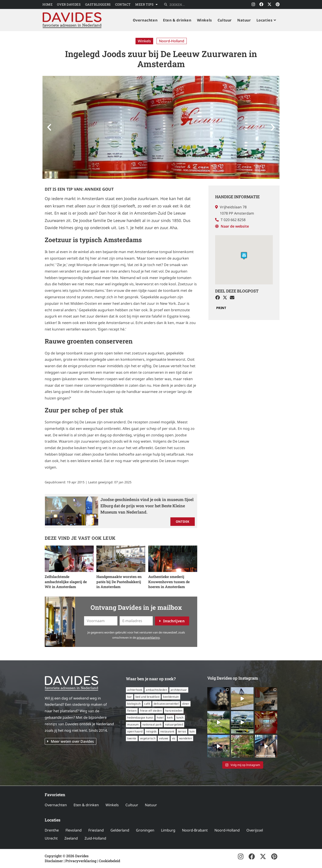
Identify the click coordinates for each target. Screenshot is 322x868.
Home (48, 4)
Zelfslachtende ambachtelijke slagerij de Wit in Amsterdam (66, 582)
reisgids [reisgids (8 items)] (151, 731)
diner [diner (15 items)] (186, 704)
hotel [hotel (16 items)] (160, 718)
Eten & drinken (86, 805)
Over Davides (69, 4)
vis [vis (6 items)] (174, 738)
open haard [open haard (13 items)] (135, 731)
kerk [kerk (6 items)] (170, 718)
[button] (49, 127)
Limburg (168, 830)
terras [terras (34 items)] (182, 731)
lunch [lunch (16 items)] (180, 718)
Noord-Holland (172, 41)
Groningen (145, 830)
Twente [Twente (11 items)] (132, 738)
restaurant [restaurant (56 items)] (167, 731)
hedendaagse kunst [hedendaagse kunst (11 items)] (140, 718)
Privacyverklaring (81, 861)
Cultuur (132, 805)
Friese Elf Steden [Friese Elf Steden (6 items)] (151, 711)
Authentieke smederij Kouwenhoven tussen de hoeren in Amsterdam (169, 582)
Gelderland (120, 830)
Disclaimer (54, 861)
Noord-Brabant (195, 830)
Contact (123, 4)
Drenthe (52, 830)
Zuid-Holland (95, 838)
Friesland (96, 830)
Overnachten (56, 805)
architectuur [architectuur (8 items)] (179, 690)
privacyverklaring (148, 638)
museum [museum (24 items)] (133, 724)
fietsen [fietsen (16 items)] (132, 711)
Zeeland (71, 838)
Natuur (151, 805)
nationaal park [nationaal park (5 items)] (152, 724)
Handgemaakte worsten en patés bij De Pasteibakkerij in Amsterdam (119, 582)
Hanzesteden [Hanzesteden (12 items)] (174, 711)
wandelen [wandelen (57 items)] (185, 738)
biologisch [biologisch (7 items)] (134, 704)
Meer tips (147, 4)
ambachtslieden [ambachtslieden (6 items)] (156, 690)
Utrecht (51, 838)
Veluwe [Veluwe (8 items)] (164, 738)
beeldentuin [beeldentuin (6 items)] (171, 697)
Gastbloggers (98, 4)
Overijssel (255, 830)
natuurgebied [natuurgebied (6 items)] (174, 724)
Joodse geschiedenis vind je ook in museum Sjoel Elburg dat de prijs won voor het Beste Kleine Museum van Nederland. (147, 506)
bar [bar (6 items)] (129, 697)
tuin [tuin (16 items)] (192, 731)
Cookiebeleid (109, 861)
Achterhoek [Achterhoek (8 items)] (135, 690)
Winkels (144, 41)
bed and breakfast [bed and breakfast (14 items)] (148, 697)
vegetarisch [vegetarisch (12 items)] (148, 738)
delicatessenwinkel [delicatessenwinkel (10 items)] (166, 704)
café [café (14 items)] (147, 704)
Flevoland (74, 830)
